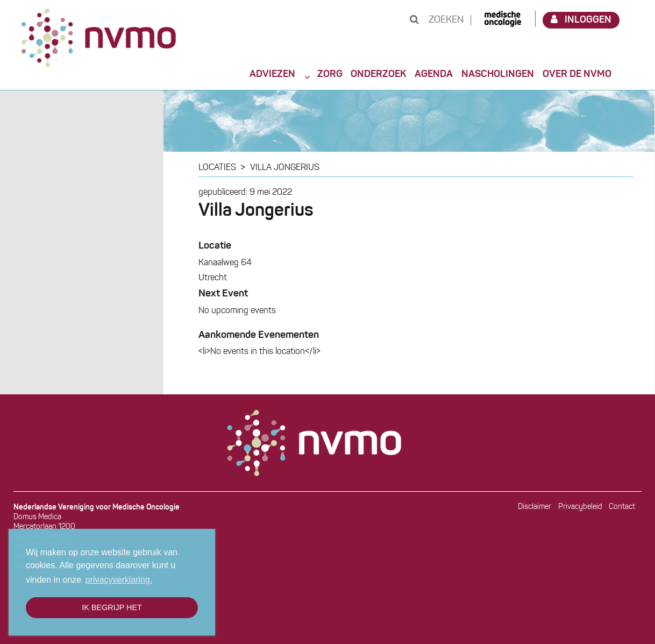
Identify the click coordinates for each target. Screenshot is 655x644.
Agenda (434, 74)
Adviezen (272, 74)
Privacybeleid (580, 507)
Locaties (217, 168)
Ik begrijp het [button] (112, 607)
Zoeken (437, 20)
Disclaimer (535, 507)
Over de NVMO (577, 74)
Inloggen (581, 20)
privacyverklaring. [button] (119, 580)
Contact (622, 507)
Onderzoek (378, 74)
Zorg (330, 74)
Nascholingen (498, 74)
